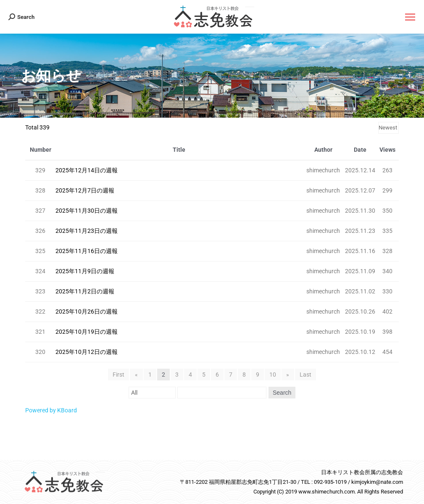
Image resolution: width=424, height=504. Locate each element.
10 (273, 375)
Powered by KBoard (51, 410)
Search (282, 393)
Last (305, 375)
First (119, 375)
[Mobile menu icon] (410, 17)
